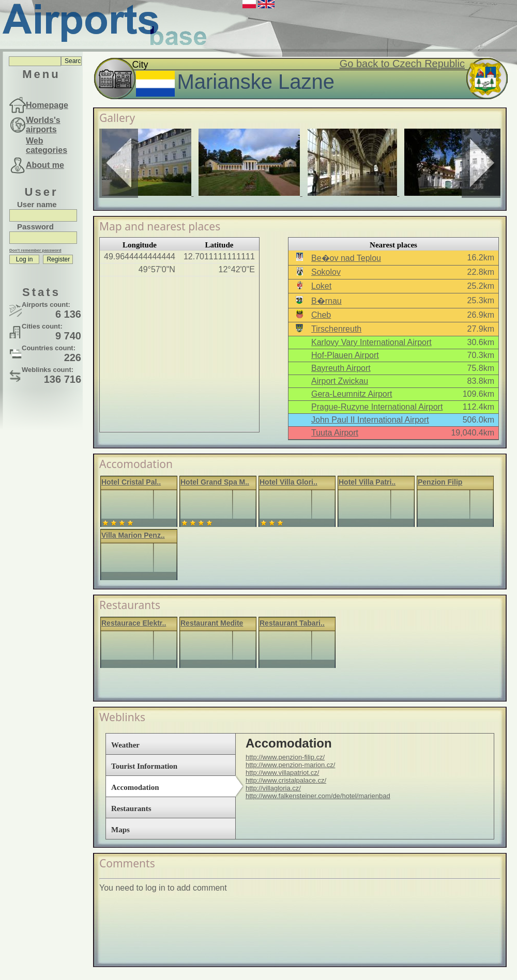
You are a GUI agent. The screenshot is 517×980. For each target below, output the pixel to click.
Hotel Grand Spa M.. (215, 482)
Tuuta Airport (335, 433)
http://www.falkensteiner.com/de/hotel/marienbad (318, 796)
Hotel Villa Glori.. (288, 482)
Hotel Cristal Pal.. (131, 482)
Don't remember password (35, 250)
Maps (120, 830)
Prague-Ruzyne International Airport (377, 407)
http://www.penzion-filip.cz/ (285, 757)
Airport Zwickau (340, 381)
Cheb (321, 315)
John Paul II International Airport (370, 420)
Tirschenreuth (336, 329)
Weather (125, 745)
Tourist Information (144, 766)
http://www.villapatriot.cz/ (282, 773)
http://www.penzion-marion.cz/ (290, 765)
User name (37, 204)
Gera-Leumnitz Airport (352, 394)
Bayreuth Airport (341, 368)
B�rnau (326, 301)
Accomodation (135, 787)
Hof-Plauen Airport (345, 355)
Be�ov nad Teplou (346, 258)
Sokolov (326, 272)
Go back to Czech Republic (402, 64)
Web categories (47, 145)
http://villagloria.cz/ (273, 788)
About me (45, 165)
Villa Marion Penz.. (133, 535)
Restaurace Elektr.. (134, 623)
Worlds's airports (43, 125)
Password (35, 227)
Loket (321, 286)
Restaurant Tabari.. (292, 623)
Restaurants (131, 808)
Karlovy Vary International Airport (371, 342)
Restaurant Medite (212, 623)
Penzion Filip (440, 482)
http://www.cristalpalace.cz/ (286, 780)
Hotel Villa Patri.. (367, 482)
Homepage (47, 105)
